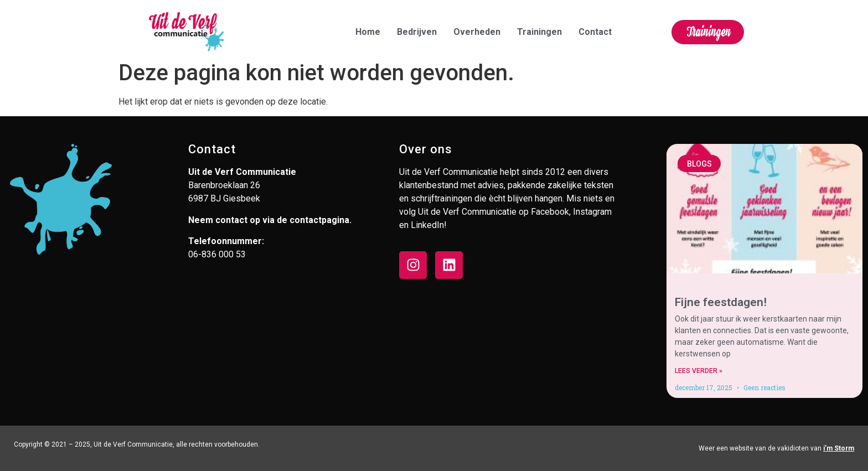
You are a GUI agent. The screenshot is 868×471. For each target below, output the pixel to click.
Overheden (477, 32)
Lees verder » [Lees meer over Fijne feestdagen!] (699, 371)
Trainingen (539, 32)
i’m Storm (839, 448)
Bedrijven (417, 32)
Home (368, 32)
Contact (595, 32)
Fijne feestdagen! (721, 302)
